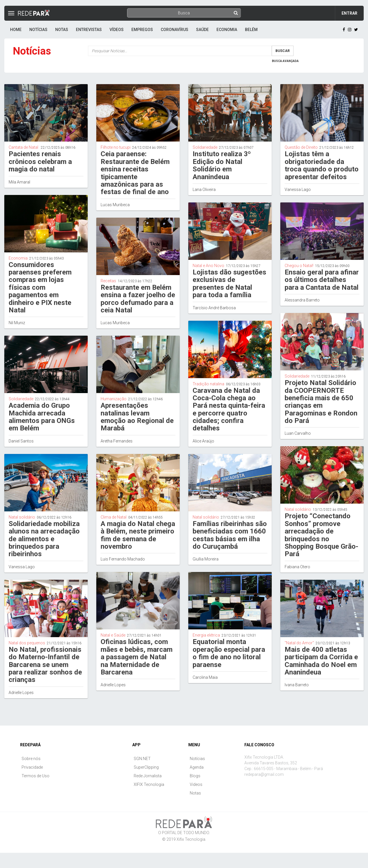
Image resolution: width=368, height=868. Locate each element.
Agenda (197, 767)
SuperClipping (146, 767)
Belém (251, 30)
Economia (227, 30)
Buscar (283, 51)
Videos (196, 784)
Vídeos (117, 30)
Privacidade (32, 767)
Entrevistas (89, 30)
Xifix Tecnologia (191, 839)
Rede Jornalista (148, 776)
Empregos (142, 30)
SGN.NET (142, 759)
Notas (62, 30)
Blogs (195, 776)
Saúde (202, 30)
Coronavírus (175, 30)
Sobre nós (31, 759)
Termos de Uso (36, 776)
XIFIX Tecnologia (149, 784)
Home (16, 30)
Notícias (38, 30)
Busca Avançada (285, 61)
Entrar (349, 13)
